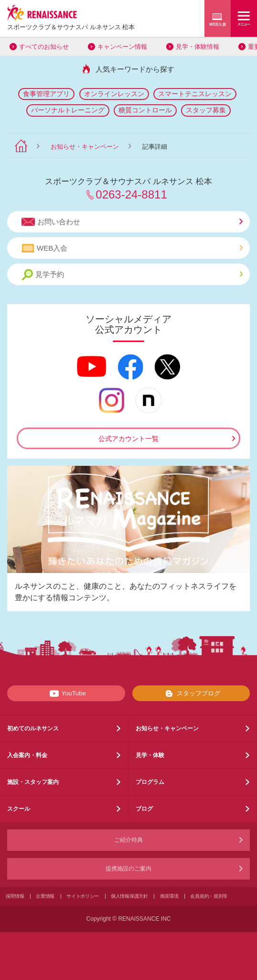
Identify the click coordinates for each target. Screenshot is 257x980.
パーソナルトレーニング (68, 110)
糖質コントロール (145, 110)
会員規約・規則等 (209, 896)
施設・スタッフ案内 (33, 782)
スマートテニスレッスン (195, 94)
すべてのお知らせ (44, 47)
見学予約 (132, 275)
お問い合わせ (132, 222)
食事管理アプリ (46, 94)
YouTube (66, 694)
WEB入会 (132, 248)
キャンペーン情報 (122, 47)
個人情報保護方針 (129, 896)
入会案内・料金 (27, 755)
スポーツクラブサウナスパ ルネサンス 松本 (71, 27)
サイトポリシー (83, 896)
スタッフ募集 (206, 110)
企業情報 (45, 896)
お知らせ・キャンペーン (85, 147)
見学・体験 (150, 755)
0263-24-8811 (131, 194)
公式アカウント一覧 (128, 439)
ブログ (144, 809)
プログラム (150, 782)
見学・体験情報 (198, 47)
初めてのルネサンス (33, 728)
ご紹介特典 (128, 840)
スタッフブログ (191, 694)
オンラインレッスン (114, 94)
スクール (19, 809)
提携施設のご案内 (128, 869)
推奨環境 (169, 896)
